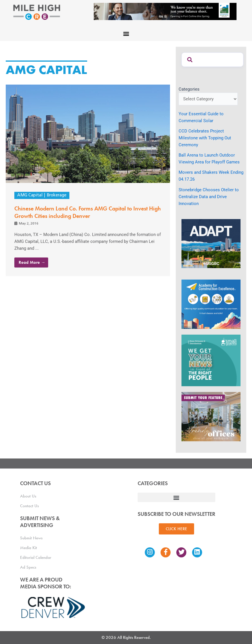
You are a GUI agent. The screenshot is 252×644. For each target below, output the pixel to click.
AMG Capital (30, 195)
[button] (126, 33)
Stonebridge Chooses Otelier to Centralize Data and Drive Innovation (209, 197)
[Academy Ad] (211, 304)
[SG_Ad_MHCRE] (211, 360)
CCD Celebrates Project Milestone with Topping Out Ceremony (205, 138)
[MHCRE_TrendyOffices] (211, 416)
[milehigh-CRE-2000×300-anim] (165, 11)
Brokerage (57, 195)
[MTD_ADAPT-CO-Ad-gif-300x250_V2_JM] (211, 243)
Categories (189, 89)
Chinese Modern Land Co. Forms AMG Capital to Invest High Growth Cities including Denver (88, 212)
